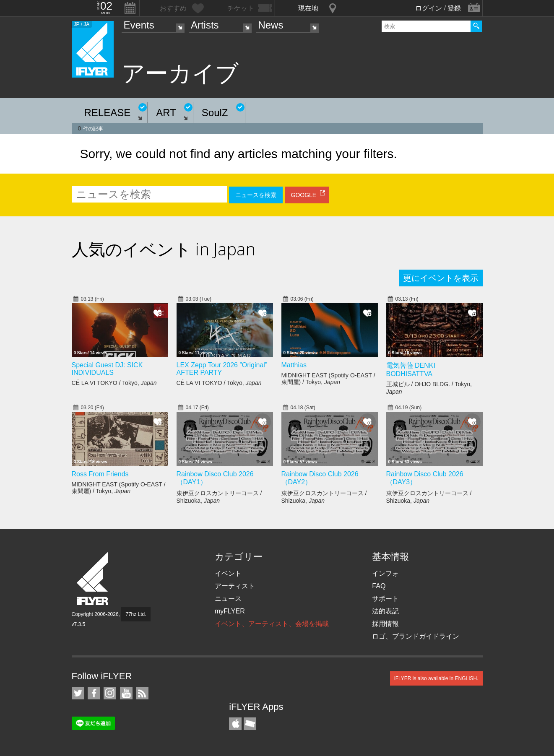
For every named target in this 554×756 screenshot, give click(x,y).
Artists (205, 25)
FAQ (379, 586)
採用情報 (385, 624)
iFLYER (93, 579)
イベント (228, 573)
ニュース (228, 599)
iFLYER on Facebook (94, 693)
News (270, 25)
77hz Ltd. (136, 614)
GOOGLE (304, 195)
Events (139, 25)
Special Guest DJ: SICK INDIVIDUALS (107, 369)
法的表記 (385, 611)
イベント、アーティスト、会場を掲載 (272, 624)
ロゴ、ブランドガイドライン (416, 636)
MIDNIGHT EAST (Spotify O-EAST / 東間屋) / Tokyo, (328, 379)
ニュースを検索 (256, 195)
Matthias (294, 365)
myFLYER (230, 611)
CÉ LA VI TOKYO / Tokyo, (114, 383)
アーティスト (235, 586)
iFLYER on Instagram (110, 693)
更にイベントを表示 (441, 278)
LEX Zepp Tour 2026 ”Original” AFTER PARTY (222, 369)
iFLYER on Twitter (78, 693)
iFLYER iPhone (235, 724)
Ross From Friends (100, 474)
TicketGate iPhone (250, 724)
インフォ (385, 573)
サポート (385, 599)
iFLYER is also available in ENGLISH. (436, 678)
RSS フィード (142, 693)
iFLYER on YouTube (126, 693)
